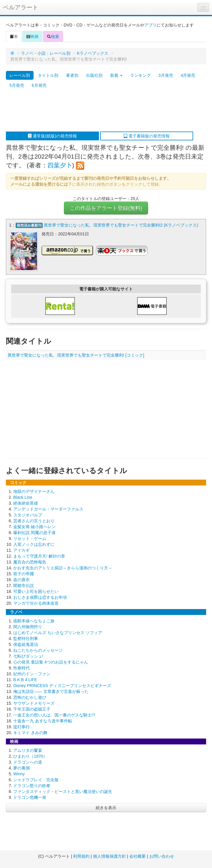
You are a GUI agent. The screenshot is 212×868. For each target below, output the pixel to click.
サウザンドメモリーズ (34, 703)
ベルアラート (21, 7)
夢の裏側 (21, 768)
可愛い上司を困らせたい (36, 591)
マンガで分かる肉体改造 (36, 603)
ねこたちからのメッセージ (38, 650)
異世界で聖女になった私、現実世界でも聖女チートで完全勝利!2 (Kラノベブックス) (121, 225)
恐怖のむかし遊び (30, 697)
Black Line (23, 497)
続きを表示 (106, 808)
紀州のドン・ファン (32, 674)
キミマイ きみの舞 (30, 733)
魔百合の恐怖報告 (30, 562)
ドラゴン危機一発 (30, 797)
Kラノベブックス (93, 53)
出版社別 (94, 75)
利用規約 (81, 856)
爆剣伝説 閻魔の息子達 (34, 533)
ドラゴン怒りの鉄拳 (32, 786)
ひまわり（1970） (30, 756)
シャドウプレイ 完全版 (36, 780)
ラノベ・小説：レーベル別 (46, 53)
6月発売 (39, 85)
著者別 (72, 75)
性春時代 (21, 668)
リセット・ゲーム (30, 538)
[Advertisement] (103, 111)
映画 (32, 36)
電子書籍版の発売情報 (147, 136)
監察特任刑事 (26, 638)
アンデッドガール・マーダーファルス (48, 509)
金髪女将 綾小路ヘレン (34, 527)
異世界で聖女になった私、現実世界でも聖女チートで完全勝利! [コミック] (76, 355)
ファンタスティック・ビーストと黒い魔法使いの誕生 (63, 791)
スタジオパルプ (28, 515)
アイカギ (21, 550)
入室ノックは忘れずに (34, 544)
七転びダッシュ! (28, 656)
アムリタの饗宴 (28, 750)
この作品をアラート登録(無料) (106, 208)
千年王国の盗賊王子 (32, 709)
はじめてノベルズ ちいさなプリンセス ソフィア (58, 633)
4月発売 (188, 75)
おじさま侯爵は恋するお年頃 (40, 597)
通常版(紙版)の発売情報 (52, 136)
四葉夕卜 (60, 165)
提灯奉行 (21, 727)
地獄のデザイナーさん (34, 491)
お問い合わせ (162, 856)
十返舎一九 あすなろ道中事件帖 (43, 721)
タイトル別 (48, 75)
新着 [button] (116, 75)
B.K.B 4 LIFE (25, 680)
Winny (19, 774)
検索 (53, 36)
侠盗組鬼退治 (26, 644)
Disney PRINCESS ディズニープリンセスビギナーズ (62, 686)
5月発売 (17, 85)
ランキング (140, 75)
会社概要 (138, 856)
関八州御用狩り (28, 627)
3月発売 (166, 75)
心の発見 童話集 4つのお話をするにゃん (51, 662)
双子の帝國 (24, 574)
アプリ (150, 25)
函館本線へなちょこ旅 (34, 621)
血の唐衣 (21, 580)
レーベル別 (20, 75)
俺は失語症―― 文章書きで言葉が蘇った (51, 691)
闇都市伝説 (24, 586)
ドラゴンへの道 (28, 762)
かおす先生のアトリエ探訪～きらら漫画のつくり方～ (63, 568)
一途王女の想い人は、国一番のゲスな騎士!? (54, 715)
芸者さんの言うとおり (34, 521)
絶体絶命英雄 (26, 503)
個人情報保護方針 (110, 856)
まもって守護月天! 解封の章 (39, 556)
